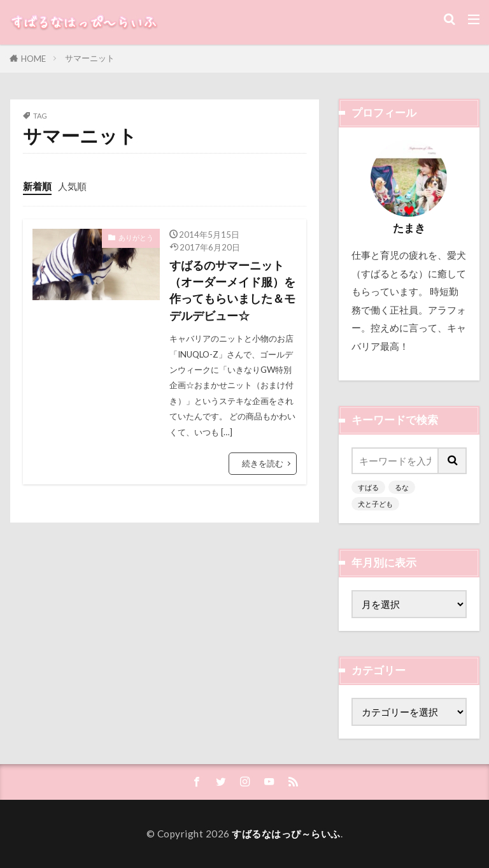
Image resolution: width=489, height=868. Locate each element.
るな (402, 487)
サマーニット (90, 58)
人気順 (72, 186)
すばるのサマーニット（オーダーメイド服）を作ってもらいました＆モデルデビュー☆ (232, 291)
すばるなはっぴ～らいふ (286, 834)
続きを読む (263, 463)
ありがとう (136, 237)
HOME (33, 59)
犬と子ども (375, 504)
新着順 (37, 186)
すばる (368, 487)
